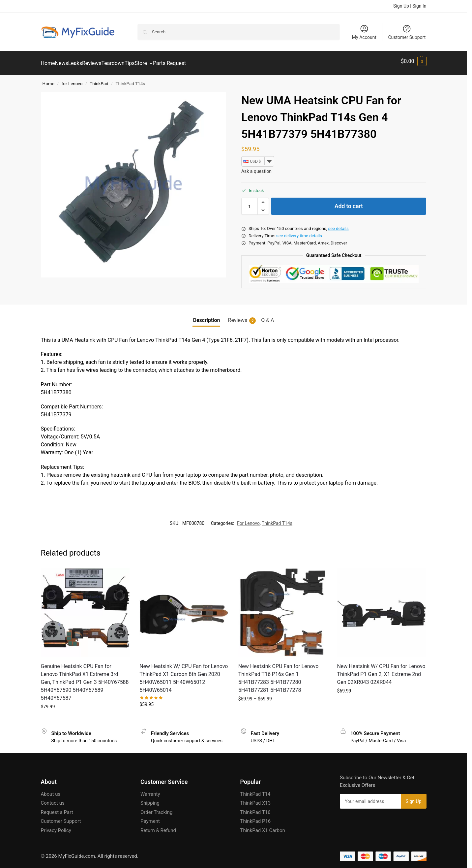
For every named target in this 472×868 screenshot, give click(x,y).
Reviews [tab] (242, 317)
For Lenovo (248, 520)
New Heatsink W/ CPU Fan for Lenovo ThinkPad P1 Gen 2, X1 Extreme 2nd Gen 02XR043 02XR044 (381, 671)
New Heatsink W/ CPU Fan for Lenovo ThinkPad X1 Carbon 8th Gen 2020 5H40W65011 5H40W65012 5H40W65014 (184, 675)
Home (48, 80)
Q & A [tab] (267, 316)
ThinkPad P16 (256, 818)
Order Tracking (156, 809)
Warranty (150, 790)
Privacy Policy (56, 827)
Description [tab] (206, 316)
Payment (150, 818)
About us (51, 790)
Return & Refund (158, 827)
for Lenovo (72, 80)
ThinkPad (99, 80)
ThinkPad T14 (255, 790)
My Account (364, 32)
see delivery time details (299, 232)
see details (338, 225)
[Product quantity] (250, 203)
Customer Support (407, 32)
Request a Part (57, 809)
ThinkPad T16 (255, 809)
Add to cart (349, 202)
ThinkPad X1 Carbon (263, 827)
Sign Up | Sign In (410, 6)
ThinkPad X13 (256, 799)
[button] (413, 61)
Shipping (150, 799)
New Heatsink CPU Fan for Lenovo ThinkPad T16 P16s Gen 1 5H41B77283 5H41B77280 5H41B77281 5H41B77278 (279, 675)
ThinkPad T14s (277, 520)
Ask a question (256, 168)
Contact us (53, 799)
